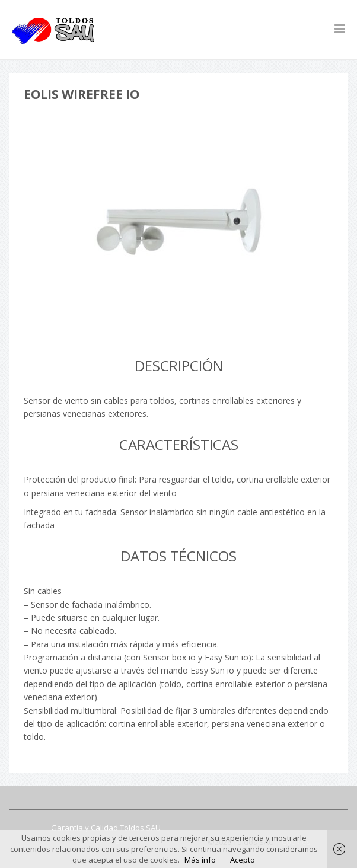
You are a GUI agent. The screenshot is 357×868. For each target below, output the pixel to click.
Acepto (243, 860)
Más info (200, 860)
